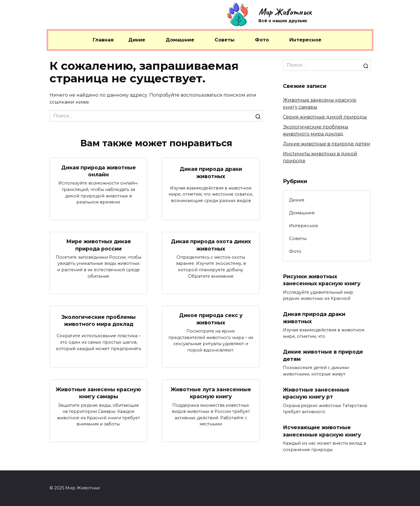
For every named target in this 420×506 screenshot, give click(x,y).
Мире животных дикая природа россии (98, 245)
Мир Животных (285, 12)
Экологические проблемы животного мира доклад (98, 321)
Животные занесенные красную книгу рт (316, 393)
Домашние (180, 40)
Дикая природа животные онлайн (99, 171)
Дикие (137, 40)
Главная (103, 40)
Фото (262, 40)
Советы (225, 40)
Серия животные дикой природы (325, 117)
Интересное (305, 40)
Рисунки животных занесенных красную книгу (322, 280)
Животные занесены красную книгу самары (98, 393)
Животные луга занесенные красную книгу (211, 393)
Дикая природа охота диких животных (211, 245)
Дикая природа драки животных (211, 173)
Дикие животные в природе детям (327, 144)
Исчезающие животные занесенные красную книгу (322, 431)
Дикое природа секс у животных (211, 319)
